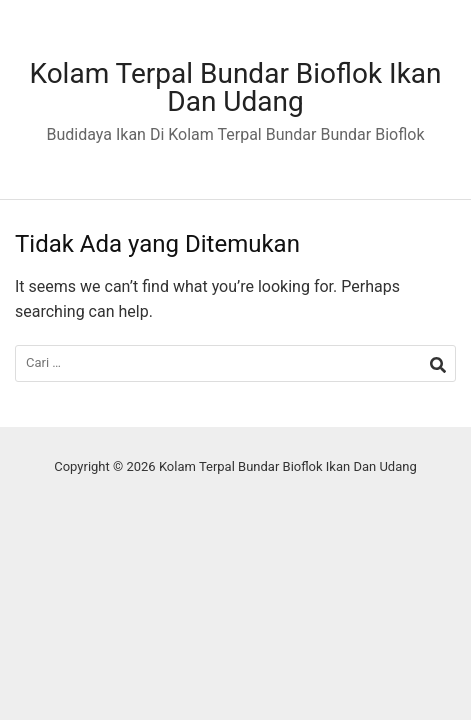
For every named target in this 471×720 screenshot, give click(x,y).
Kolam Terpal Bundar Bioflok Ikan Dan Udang (235, 87)
